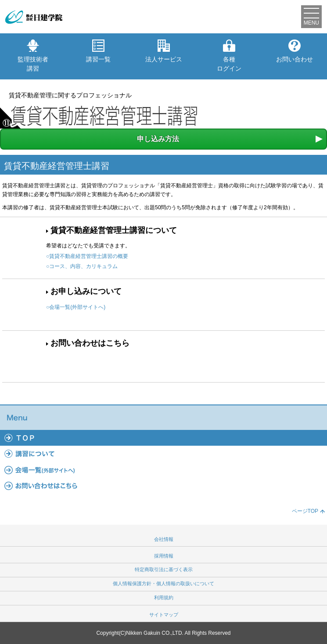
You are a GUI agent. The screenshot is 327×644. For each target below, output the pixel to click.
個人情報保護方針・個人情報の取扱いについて (163, 583)
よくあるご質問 (163, 486)
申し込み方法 (158, 139)
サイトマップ (164, 615)
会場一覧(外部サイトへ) (163, 470)
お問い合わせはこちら (90, 343)
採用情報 (164, 556)
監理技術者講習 (33, 56)
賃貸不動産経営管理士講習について (114, 230)
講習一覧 (98, 51)
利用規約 (164, 597)
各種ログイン (229, 56)
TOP (163, 438)
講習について (163, 454)
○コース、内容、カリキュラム (82, 266)
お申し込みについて (86, 291)
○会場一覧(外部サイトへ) (76, 307)
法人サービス (164, 51)
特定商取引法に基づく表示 (164, 569)
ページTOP (305, 511)
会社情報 (164, 539)
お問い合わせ (295, 51)
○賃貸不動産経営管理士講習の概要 (87, 256)
